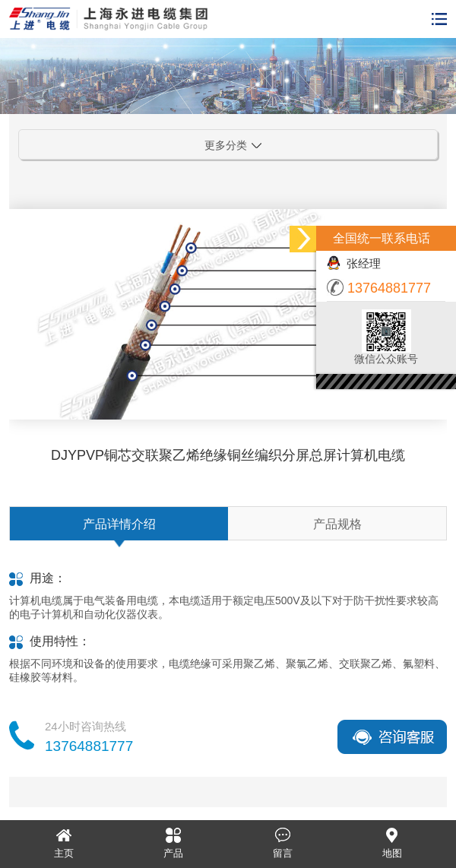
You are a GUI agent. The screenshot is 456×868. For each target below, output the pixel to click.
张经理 (354, 263)
